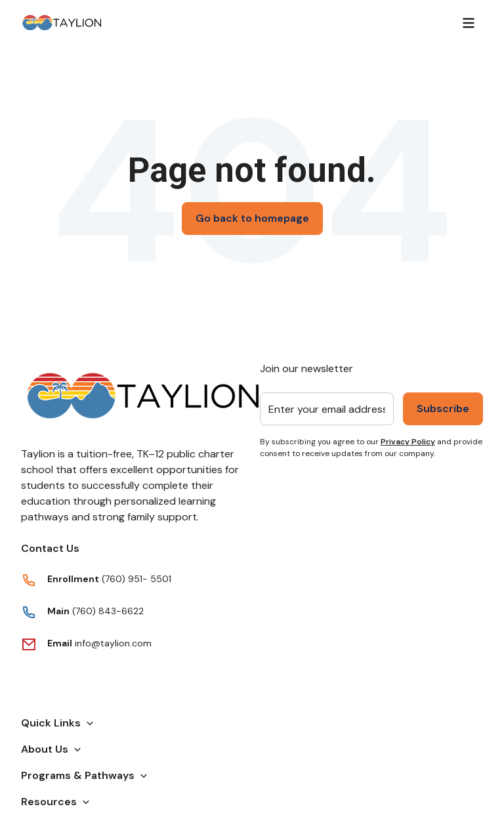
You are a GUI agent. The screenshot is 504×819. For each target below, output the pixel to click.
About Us (51, 749)
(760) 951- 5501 (136, 579)
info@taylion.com (113, 643)
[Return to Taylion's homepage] (62, 23)
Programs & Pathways (84, 775)
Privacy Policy (408, 442)
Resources (55, 802)
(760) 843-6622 (107, 611)
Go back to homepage (252, 218)
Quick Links (57, 723)
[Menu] (469, 23)
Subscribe (443, 409)
